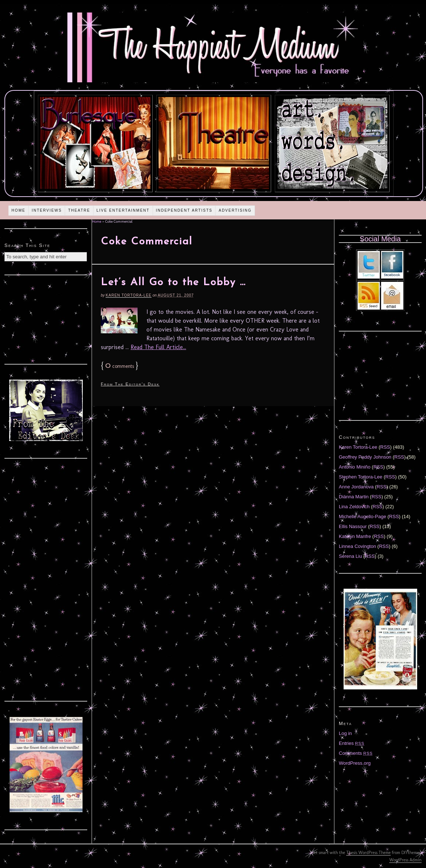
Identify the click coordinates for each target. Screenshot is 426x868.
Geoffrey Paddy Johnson (365, 457)
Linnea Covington (357, 546)
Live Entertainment (123, 210)
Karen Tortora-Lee (129, 295)
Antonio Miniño (355, 467)
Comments (356, 753)
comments (120, 366)
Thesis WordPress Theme (368, 853)
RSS (385, 447)
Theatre (79, 210)
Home (18, 210)
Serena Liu (350, 556)
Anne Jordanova (356, 487)
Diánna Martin (354, 497)
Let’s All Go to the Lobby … (173, 283)
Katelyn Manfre (355, 536)
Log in (345, 733)
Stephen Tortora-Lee (361, 477)
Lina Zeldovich (354, 507)
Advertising (235, 210)
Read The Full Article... (158, 347)
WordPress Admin (405, 860)
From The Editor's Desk (130, 384)
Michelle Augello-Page (363, 517)
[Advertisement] (46, 319)
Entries (352, 743)
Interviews (47, 210)
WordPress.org (355, 763)
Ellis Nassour (353, 526)
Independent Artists (184, 210)
